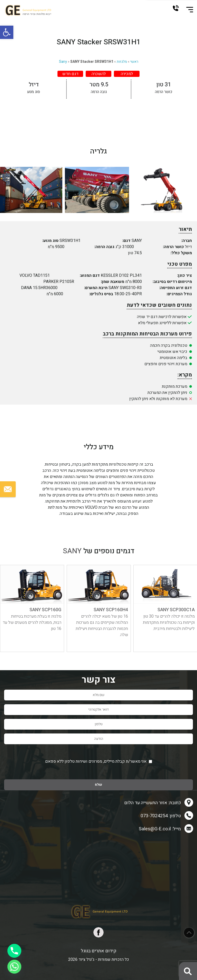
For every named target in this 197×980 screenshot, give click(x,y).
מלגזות (122, 62)
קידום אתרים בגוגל (99, 951)
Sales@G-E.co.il (155, 829)
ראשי (134, 62)
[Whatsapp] (14, 967)
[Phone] (14, 951)
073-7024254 (176, 8)
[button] (7, 32)
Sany (63, 62)
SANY (72, 551)
